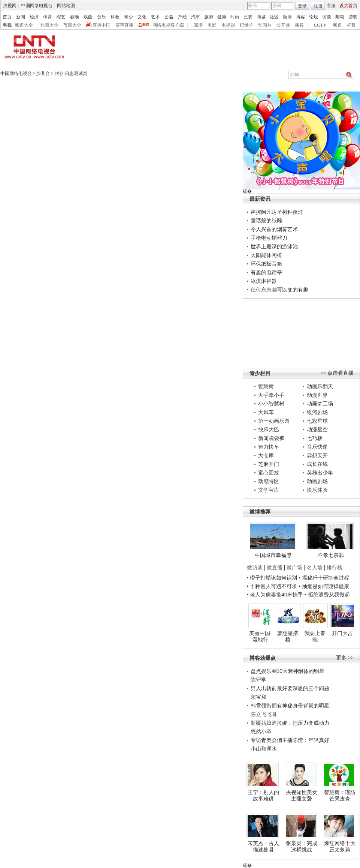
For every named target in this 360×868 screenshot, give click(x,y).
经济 (34, 17)
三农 (248, 17)
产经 (182, 17)
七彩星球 (317, 421)
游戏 (353, 17)
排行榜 (335, 568)
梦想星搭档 (288, 637)
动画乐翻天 (320, 386)
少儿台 (43, 74)
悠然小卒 (261, 731)
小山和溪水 (264, 749)
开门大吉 (342, 633)
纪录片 (246, 25)
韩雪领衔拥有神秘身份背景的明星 (290, 706)
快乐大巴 (269, 429)
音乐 (102, 17)
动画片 (265, 25)
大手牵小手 (271, 395)
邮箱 (340, 17)
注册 (318, 6)
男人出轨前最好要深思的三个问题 (290, 688)
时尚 (235, 17)
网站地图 (66, 6)
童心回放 (269, 473)
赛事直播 (124, 25)
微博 (287, 17)
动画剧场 (317, 481)
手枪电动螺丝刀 (269, 238)
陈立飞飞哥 (264, 714)
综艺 (61, 17)
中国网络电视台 (37, 6)
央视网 (10, 6)
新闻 (21, 17)
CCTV (320, 25)
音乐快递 (317, 447)
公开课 (283, 25)
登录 (302, 6)
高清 (198, 25)
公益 (169, 17)
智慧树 (266, 386)
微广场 (294, 568)
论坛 (314, 17)
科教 (115, 17)
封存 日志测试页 (71, 74)
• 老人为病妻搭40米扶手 (275, 595)
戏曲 (88, 17)
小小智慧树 (271, 404)
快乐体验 (317, 490)
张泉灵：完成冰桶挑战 (302, 847)
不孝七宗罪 (331, 555)
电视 (7, 25)
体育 (48, 17)
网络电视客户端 (168, 25)
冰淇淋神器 (264, 281)
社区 (274, 17)
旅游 (209, 17)
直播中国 (102, 25)
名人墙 (315, 568)
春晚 (75, 17)
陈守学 (258, 680)
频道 (338, 25)
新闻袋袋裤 (271, 438)
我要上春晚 (315, 637)
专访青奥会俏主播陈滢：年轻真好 (290, 740)
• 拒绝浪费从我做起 (327, 595)
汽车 (196, 17)
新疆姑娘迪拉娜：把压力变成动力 (290, 723)
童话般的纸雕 (266, 221)
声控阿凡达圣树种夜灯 (277, 212)
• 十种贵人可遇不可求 (273, 586)
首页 (7, 17)
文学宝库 (269, 490)
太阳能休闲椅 (266, 255)
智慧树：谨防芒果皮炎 (340, 796)
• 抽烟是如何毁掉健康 (324, 586)
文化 (142, 17)
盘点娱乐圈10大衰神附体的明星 (288, 671)
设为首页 (348, 6)
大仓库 (266, 455)
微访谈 (255, 568)
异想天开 (317, 455)
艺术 (155, 17)
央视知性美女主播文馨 (302, 796)
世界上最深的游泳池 (274, 246)
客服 (331, 6)
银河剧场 (317, 412)
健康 (222, 17)
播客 (299, 25)
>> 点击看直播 (337, 373)
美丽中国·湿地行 (260, 637)
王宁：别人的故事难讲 (263, 796)
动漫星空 (317, 429)
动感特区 (269, 481)
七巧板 (315, 438)
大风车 (266, 412)
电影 (212, 25)
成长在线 (317, 464)
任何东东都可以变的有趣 (279, 290)
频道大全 (24, 25)
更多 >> (345, 658)
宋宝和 (258, 697)
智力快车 (269, 447)
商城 (261, 17)
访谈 (327, 17)
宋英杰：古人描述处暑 (263, 847)
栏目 (351, 25)
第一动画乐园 (274, 421)
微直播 (275, 568)
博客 (300, 17)
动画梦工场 (320, 404)
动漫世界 (317, 395)
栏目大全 (49, 25)
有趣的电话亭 (266, 272)
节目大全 (72, 25)
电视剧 (228, 25)
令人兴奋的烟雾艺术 (274, 229)
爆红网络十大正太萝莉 (340, 847)
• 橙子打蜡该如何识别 (272, 578)
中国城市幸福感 (273, 555)
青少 (128, 17)
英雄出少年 (320, 473)
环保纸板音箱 (266, 264)
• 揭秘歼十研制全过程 (324, 578)
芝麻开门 (269, 464)
